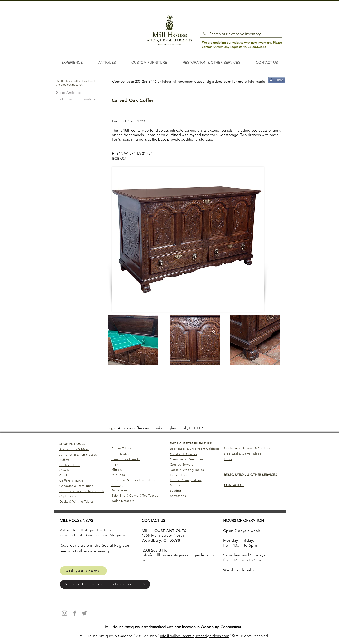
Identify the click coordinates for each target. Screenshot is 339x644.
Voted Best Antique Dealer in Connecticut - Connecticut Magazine (94, 533)
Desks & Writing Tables (77, 501)
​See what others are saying (84, 551)
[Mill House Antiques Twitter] (84, 613)
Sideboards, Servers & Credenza (248, 448)
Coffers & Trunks (72, 481)
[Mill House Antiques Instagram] (64, 613)
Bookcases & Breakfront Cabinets (195, 449)
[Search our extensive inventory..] (241, 34)
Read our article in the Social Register (95, 545)
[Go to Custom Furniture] (76, 99)
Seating (117, 485)
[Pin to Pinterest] (276, 87)
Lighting (118, 464)
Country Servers (182, 465)
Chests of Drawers (183, 454)
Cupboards (68, 496)
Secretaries (120, 490)
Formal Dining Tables (186, 480)
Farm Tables (120, 454)
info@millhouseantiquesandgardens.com (197, 81)
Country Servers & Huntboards (82, 491)
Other (228, 459)
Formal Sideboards (126, 459)
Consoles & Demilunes (76, 486)
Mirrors (117, 469)
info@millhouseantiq (177, 636)
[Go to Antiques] (69, 93)
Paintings (118, 475)
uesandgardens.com (212, 636)
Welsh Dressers (123, 501)
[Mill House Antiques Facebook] (74, 613)
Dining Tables (122, 448)
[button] (105, 584)
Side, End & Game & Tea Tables (135, 496)
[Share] (277, 80)
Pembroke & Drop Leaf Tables (134, 480)
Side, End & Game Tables (243, 454)
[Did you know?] (83, 571)
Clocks (64, 475)
